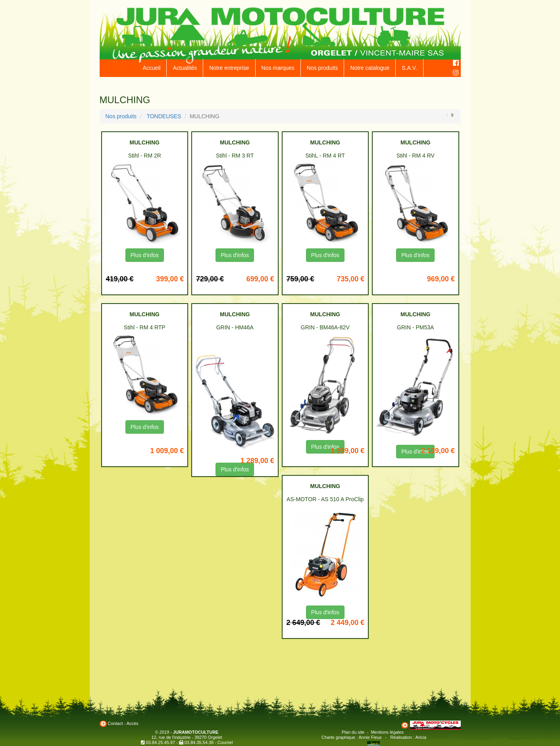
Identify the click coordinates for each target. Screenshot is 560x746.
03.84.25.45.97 (161, 742)
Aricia (421, 737)
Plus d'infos (145, 255)
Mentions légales (387, 732)
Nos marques (278, 68)
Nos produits (322, 68)
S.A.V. (409, 68)
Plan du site (353, 732)
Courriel (225, 742)
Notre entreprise (229, 68)
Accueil (151, 68)
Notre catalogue (370, 68)
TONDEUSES (164, 116)
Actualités (185, 68)
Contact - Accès (123, 723)
